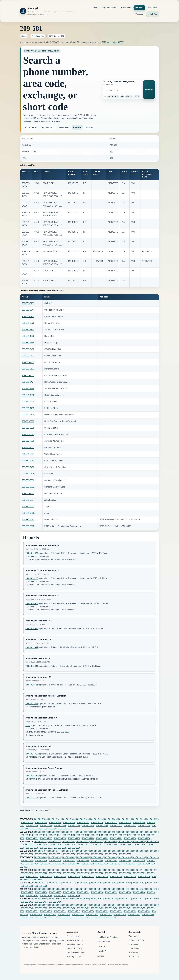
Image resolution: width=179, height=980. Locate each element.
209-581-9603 (130, 911)
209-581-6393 (28, 434)
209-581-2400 (28, 349)
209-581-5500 (125, 873)
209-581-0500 (69, 822)
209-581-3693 (63, 732)
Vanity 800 (153, 7)
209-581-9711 (28, 487)
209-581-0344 (28, 310)
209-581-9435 (32, 776)
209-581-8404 (41, 902)
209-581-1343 (28, 330)
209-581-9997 (96, 918)
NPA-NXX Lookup (74, 949)
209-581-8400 (152, 899)
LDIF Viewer (134, 949)
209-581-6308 (152, 883)
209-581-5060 (82, 870)
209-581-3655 (110, 851)
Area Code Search (75, 940)
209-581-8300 (82, 899)
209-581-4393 (111, 861)
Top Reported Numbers (108, 937)
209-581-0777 (116, 826)
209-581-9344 (32, 647)
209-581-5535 (28, 428)
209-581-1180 (82, 832)
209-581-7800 (69, 892)
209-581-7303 (54, 889)
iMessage (139, 14)
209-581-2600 (55, 845)
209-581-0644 (32, 685)
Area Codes (126, 7)
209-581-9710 (64, 915)
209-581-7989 (46, 896)
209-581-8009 (68, 899)
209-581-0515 (125, 822)
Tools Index (134, 936)
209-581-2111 (40, 841)
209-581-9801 (134, 915)
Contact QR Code (136, 940)
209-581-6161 (82, 883)
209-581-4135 (41, 861)
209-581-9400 (69, 908)
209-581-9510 (46, 911)
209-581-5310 (83, 873)
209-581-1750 (130, 838)
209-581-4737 (130, 864)
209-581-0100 (40, 819)
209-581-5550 (60, 876)
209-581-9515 (74, 911)
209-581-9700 (36, 915)
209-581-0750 (28, 316)
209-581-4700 (88, 864)
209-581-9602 (116, 911)
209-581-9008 (68, 905)
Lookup (94, 7)
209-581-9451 (125, 908)
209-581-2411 (27, 845)
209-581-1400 (69, 835)
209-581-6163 (96, 883)
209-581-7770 (41, 892)
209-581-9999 (110, 918)
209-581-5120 (41, 873)
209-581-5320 (97, 873)
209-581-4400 (139, 861)
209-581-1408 (83, 835)
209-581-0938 (144, 826)
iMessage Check (74, 957)
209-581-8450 (55, 902)
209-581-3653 (96, 851)
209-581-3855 (28, 389)
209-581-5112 (27, 873)
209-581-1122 (54, 832)
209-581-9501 (32, 911)
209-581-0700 (88, 826)
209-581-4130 (27, 861)
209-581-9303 (124, 905)
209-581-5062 (96, 870)
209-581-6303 (138, 883)
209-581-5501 (139, 873)
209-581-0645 (60, 826)
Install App (153, 14)
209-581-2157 (96, 841)
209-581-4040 (68, 857)
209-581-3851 (55, 854)
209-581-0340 (41, 822)
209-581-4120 (152, 857)
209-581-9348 (27, 908)
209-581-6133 (54, 883)
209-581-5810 (130, 876)
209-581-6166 (110, 883)
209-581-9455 (139, 908)
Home (24, 36)
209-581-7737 (27, 892)
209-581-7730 (138, 889)
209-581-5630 (102, 876)
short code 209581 (115, 42)
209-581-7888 (125, 892)
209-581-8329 (32, 704)
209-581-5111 (152, 870)
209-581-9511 (60, 911)
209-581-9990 (28, 507)
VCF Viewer (134, 953)
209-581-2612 (97, 845)
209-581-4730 (102, 864)
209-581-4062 (96, 857)
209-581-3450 (68, 851)
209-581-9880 (148, 915)
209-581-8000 (40, 899)
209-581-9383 (41, 908)
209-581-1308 (152, 832)
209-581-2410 (152, 841)
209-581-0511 (32, 603)
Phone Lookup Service (44, 933)
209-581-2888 (74, 848)
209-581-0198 (96, 819)
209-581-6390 (27, 886)
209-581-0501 (83, 822)
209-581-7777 (55, 892)
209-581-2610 (69, 845)
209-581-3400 (40, 851)
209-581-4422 (60, 864)
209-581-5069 (110, 870)
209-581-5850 (36, 880)
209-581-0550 (139, 822)
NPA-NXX (139, 7)
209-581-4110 (138, 857)
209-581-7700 (28, 441)
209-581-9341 (138, 905)
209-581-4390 (28, 395)
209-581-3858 (69, 854)
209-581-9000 (40, 905)
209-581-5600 (74, 876)
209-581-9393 (55, 908)
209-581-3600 (82, 851)
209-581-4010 (54, 857)
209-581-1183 (96, 832)
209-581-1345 (41, 835)
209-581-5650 (116, 876)
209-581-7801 (83, 892)
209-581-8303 (96, 899)
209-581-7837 (28, 447)
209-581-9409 (97, 908)
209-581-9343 (152, 905)
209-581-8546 (32, 628)
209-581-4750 (144, 864)
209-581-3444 (54, 851)
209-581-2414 (41, 845)
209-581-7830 (97, 892)
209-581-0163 (28, 303)
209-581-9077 (110, 905)
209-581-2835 (60, 848)
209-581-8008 (54, 899)
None (28, 726)
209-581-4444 (74, 864)
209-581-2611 (83, 845)
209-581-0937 (130, 826)
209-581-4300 (55, 861)
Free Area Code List (75, 944)
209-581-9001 (54, 905)
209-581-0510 (97, 822)
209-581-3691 (124, 851)
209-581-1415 (139, 835)
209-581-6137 (32, 798)
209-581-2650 (111, 845)
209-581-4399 (125, 861)
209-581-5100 (124, 870)
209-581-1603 (28, 336)
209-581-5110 (138, 870)
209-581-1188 (110, 832)
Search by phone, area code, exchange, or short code (121, 83)
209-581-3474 (28, 382)
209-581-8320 (110, 899)
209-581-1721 (102, 838)
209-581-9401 (83, 908)
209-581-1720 (88, 838)
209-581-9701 (50, 915)
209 (111, 152)
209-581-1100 (40, 832)
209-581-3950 (111, 854)
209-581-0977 (64, 829)
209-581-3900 (97, 854)
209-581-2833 (28, 375)
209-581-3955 (125, 854)
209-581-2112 (54, 841)
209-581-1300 (124, 832)
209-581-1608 (60, 838)
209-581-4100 (124, 857)
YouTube (101, 946)
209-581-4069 (110, 857)
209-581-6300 (124, 883)
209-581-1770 (144, 838)
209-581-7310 (32, 754)
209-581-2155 (28, 343)
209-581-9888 (40, 918)
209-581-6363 (28, 526)
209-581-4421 (46, 864)
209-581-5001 (54, 870)
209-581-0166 (82, 819)
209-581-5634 (32, 666)
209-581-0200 (110, 819)
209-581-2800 (139, 845)
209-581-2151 (82, 841)
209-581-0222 (32, 578)
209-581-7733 (152, 889)
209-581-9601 (102, 911)
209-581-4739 (28, 408)
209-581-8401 (27, 902)
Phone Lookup (31, 127)
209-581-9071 (96, 905)
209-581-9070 (32, 553)
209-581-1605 (46, 838)
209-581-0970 (28, 323)
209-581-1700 (74, 838)
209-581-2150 (68, 841)
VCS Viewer (134, 957)
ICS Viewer (134, 944)
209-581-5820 (144, 876)
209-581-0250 (152, 819)
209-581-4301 (69, 861)
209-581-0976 (50, 829)
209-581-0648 (74, 826)
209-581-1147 (68, 832)
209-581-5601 (88, 876)
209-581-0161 (54, 819)
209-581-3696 (152, 851)
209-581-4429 (28, 402)
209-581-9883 (26, 918)
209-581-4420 (32, 864)
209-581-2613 (28, 369)
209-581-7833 (111, 892)
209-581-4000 (40, 857)
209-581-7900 (139, 892)
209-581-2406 (138, 841)
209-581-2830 (32, 848)
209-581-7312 (96, 889)
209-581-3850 (41, 854)
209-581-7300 (40, 889)
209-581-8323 (124, 899)
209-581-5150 (55, 873)
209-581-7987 (28, 454)
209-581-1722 (116, 838)
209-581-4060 (82, 857)
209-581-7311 (82, 889)
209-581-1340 (27, 835)
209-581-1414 (125, 835)
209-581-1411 (111, 835)
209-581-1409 (97, 835)
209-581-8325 (138, 899)
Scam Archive (104, 942)
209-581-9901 (68, 918)
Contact (101, 956)
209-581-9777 (106, 915)
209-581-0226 (138, 819)
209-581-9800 (120, 915)
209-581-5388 (28, 421)
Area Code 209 (38, 36)
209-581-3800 (27, 854)
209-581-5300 (69, 873)
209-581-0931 (28, 520)
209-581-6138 (68, 883)
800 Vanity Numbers (75, 953)
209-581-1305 (138, 832)
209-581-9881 (28, 493)
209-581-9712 (92, 915)
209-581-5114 (28, 415)
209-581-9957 (28, 500)
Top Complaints (109, 7)
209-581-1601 (32, 838)
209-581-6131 (40, 883)
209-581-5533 (32, 876)
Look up (149, 90)
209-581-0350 (55, 822)
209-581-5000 (40, 870)
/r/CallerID (102, 951)
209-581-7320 (110, 889)
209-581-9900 (54, 918)
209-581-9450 (28, 461)
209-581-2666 (125, 845)
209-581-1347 (55, 835)
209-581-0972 (36, 829)
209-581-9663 (144, 911)
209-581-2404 (124, 841)
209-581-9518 (28, 474)
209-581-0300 (27, 822)
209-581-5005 (68, 870)
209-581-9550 (88, 911)
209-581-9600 (28, 480)
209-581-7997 (60, 896)
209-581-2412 (28, 356)
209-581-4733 (116, 864)
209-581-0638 (32, 826)
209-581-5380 (111, 873)
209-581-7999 (74, 896)
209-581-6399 (41, 886)
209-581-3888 (83, 854)
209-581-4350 (83, 861)
